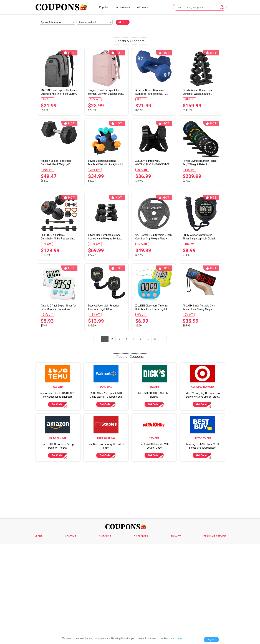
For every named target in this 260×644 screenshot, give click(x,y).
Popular (104, 7)
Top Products (123, 7)
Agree (211, 639)
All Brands (143, 7)
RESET (123, 22)
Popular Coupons (130, 457)
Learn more (176, 638)
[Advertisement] (130, 214)
